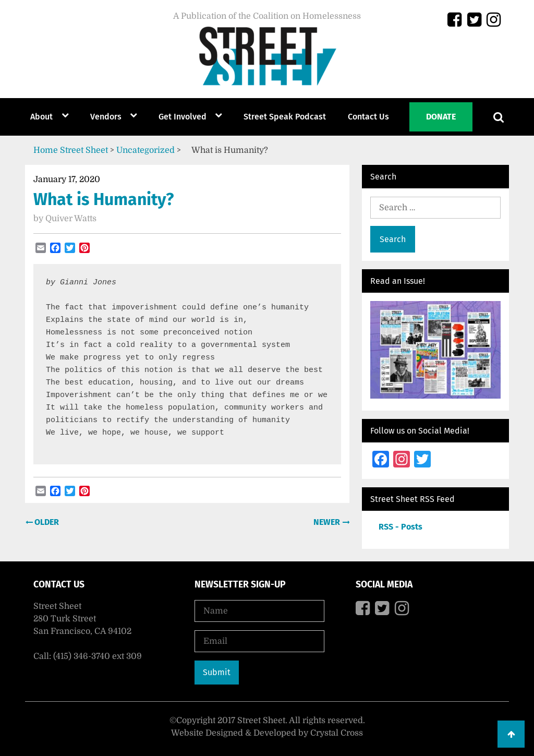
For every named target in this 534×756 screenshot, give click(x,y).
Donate (441, 117)
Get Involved (183, 117)
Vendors (106, 117)
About (41, 117)
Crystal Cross (337, 733)
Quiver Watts (71, 219)
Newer (328, 522)
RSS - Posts (400, 527)
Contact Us (368, 117)
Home (46, 150)
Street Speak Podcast (285, 117)
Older (46, 522)
